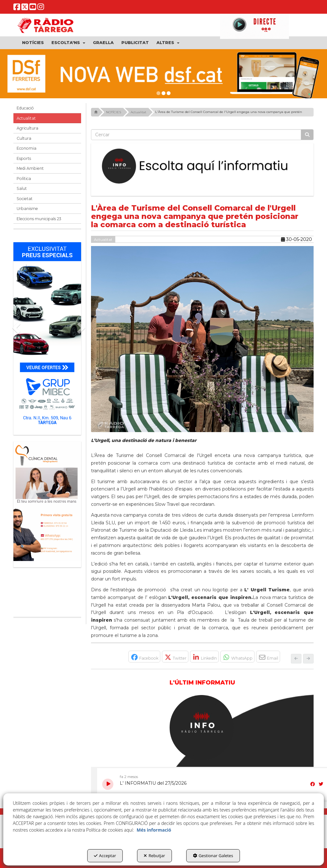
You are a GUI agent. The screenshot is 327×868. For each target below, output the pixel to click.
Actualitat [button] (26, 118)
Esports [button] (24, 158)
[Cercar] (307, 135)
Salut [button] (22, 188)
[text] (196, 135)
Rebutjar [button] (154, 856)
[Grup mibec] (47, 335)
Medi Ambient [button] (30, 168)
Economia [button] (27, 148)
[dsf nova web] (163, 74)
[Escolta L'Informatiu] (202, 166)
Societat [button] (25, 199)
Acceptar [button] (105, 856)
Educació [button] (25, 108)
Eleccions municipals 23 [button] (39, 219)
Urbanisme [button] (27, 209)
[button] (17, 8)
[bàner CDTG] (47, 501)
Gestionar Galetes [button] (213, 856)
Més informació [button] (154, 830)
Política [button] (24, 179)
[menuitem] (33, 43)
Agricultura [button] (27, 128)
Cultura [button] (24, 138)
